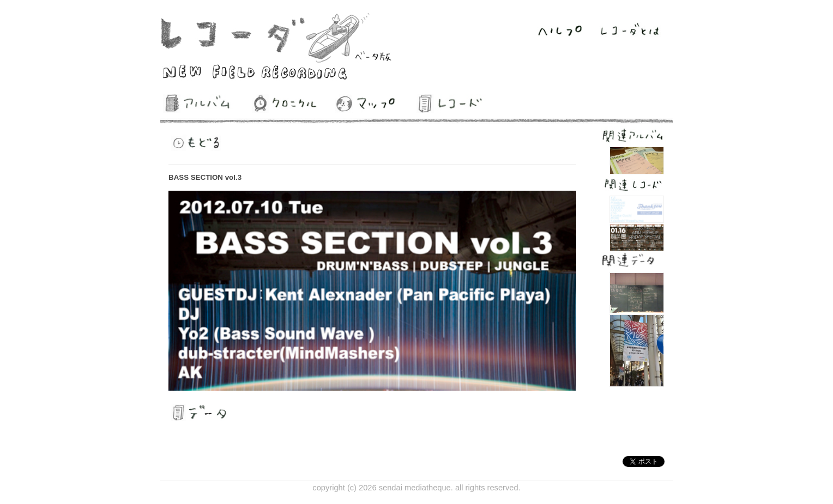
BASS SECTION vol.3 (205, 177)
